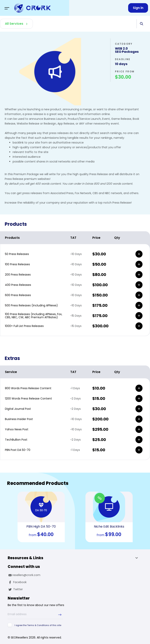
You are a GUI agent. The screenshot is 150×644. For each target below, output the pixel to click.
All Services (14, 24)
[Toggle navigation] (7, 8)
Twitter (15, 589)
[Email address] (35, 614)
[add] (139, 254)
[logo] (32, 8)
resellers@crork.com (24, 575)
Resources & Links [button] (74, 559)
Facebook (17, 582)
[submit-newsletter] (60, 615)
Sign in (138, 8)
